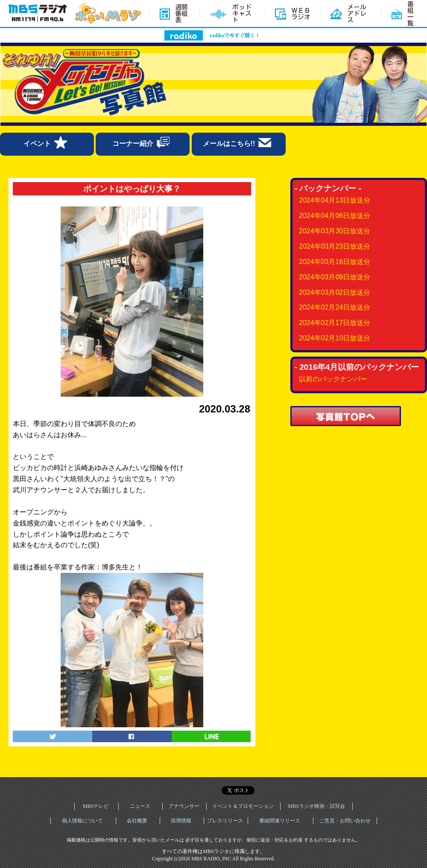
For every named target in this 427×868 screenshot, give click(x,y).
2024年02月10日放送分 (335, 338)
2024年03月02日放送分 (335, 292)
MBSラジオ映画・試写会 (316, 806)
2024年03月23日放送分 (335, 246)
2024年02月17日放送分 (335, 323)
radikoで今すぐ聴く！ (235, 35)
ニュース (140, 806)
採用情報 (181, 821)
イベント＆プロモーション (243, 806)
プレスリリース (225, 821)
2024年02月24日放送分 (335, 307)
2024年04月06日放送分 (335, 216)
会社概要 (137, 821)
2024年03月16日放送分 (335, 262)
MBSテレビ (96, 806)
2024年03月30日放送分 (335, 231)
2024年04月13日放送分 (335, 200)
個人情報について (82, 821)
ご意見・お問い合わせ (345, 821)
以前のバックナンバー (333, 379)
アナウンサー (184, 806)
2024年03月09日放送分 (335, 277)
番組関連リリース (280, 821)
